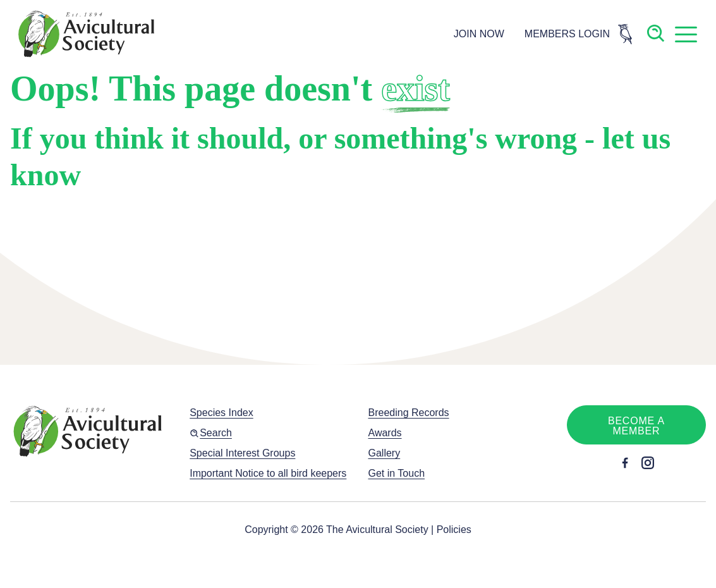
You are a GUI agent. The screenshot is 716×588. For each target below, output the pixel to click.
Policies (454, 530)
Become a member (636, 426)
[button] (686, 34)
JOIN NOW (479, 34)
